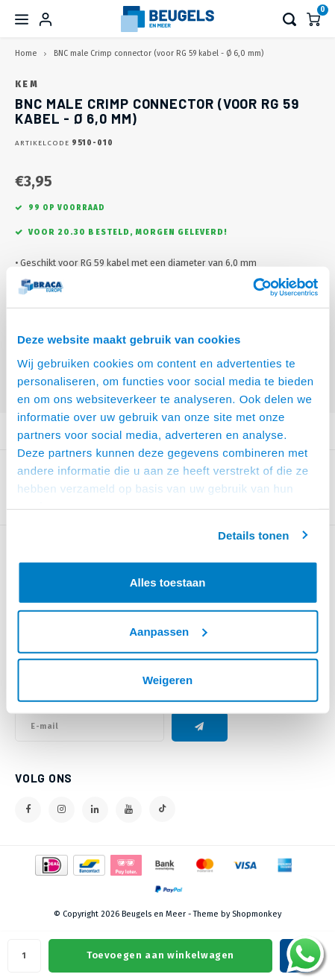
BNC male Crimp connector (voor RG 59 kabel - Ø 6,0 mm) (159, 53)
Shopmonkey (257, 914)
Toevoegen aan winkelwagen (160, 955)
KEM (27, 84)
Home (26, 53)
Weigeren (167, 680)
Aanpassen (168, 631)
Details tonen (253, 535)
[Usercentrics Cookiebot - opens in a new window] (253, 287)
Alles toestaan (168, 582)
